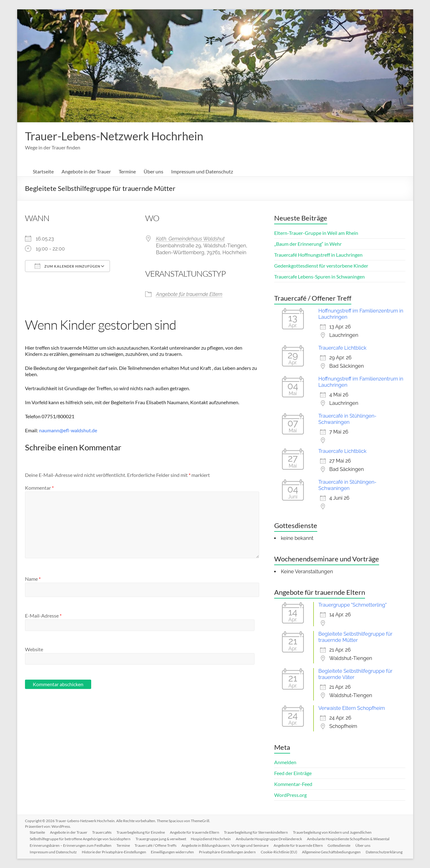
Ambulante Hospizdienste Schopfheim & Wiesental (349, 839)
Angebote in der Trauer (86, 171)
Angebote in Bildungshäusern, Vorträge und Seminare (226, 845)
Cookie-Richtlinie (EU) (280, 852)
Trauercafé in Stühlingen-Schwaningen (348, 419)
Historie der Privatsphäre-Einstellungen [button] (114, 852)
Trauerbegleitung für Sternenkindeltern (257, 832)
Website (34, 649)
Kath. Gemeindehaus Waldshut (190, 239)
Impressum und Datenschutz (202, 171)
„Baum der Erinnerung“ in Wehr (308, 244)
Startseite (43, 171)
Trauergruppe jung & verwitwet (161, 839)
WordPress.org (290, 795)
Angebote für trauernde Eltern (189, 294)
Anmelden (285, 762)
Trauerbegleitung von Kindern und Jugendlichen (333, 832)
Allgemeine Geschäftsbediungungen (332, 852)
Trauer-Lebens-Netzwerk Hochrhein (114, 136)
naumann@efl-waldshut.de (68, 430)
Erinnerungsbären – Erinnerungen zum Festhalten (71, 845)
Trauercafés (102, 832)
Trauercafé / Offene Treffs (156, 845)
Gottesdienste (340, 845)
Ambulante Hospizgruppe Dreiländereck (269, 839)
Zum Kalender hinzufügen (67, 266)
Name (33, 579)
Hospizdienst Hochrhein (211, 839)
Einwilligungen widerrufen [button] (173, 852)
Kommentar (39, 488)
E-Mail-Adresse (43, 616)
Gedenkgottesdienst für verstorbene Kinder (321, 266)
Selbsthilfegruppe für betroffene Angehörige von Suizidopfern (80, 839)
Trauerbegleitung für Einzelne (141, 832)
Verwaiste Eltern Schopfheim (352, 708)
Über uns (153, 171)
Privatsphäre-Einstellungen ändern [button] (228, 852)
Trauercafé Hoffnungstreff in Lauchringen (318, 255)
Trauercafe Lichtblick (343, 348)
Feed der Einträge (293, 773)
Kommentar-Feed (293, 784)
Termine (127, 171)
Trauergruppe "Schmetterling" (353, 605)
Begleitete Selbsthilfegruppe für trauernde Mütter (356, 637)
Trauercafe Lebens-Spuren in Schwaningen (319, 276)
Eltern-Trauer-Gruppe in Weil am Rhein (316, 233)
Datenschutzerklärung (385, 852)
